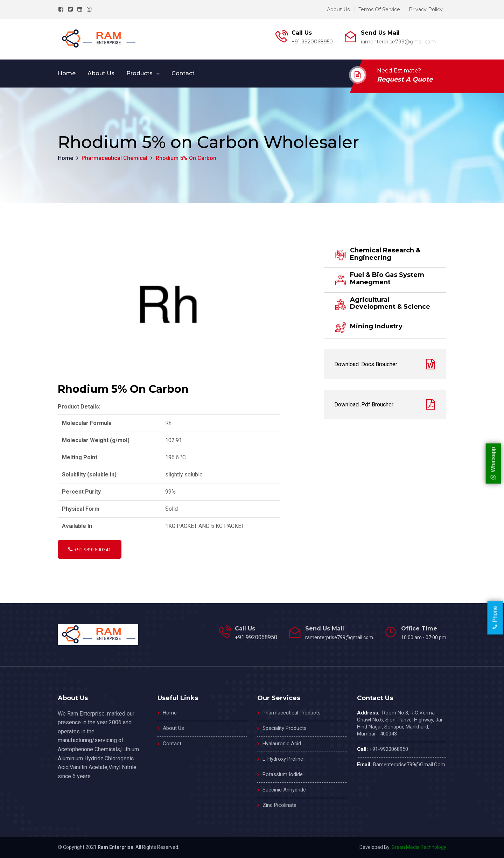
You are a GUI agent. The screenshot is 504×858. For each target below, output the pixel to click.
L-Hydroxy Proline (283, 759)
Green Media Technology (419, 847)
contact (183, 73)
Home (67, 73)
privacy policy (426, 9)
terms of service (379, 9)
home (170, 713)
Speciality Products (285, 728)
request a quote (405, 79)
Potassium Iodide (283, 774)
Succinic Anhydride (284, 790)
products (139, 73)
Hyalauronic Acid (282, 744)
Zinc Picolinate (279, 805)
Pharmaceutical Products (292, 713)
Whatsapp (493, 463)
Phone (495, 618)
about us (338, 9)
